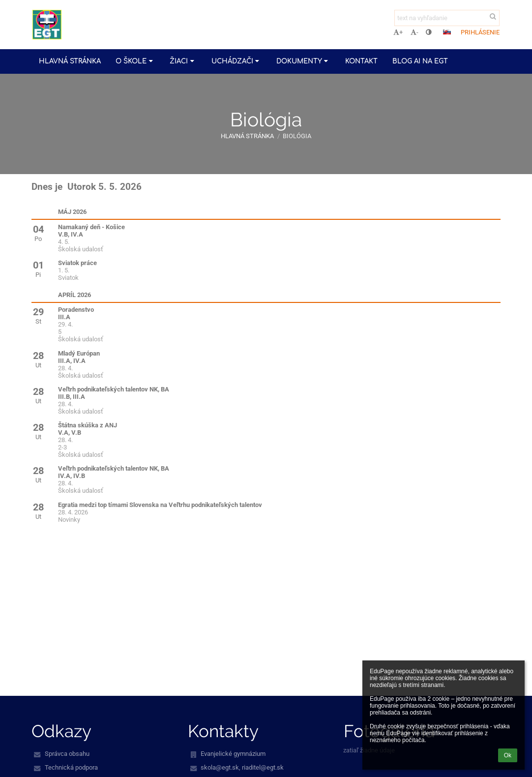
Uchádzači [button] (236, 61)
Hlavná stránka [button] (70, 61)
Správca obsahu (67, 754)
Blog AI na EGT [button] (420, 61)
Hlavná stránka (247, 136)
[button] (447, 32)
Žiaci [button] (183, 61)
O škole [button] (135, 61)
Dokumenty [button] (303, 61)
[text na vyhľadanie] (447, 18)
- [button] (414, 32)
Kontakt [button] (361, 61)
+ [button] (398, 32)
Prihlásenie (480, 32)
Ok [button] (508, 755)
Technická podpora (71, 767)
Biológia (297, 136)
